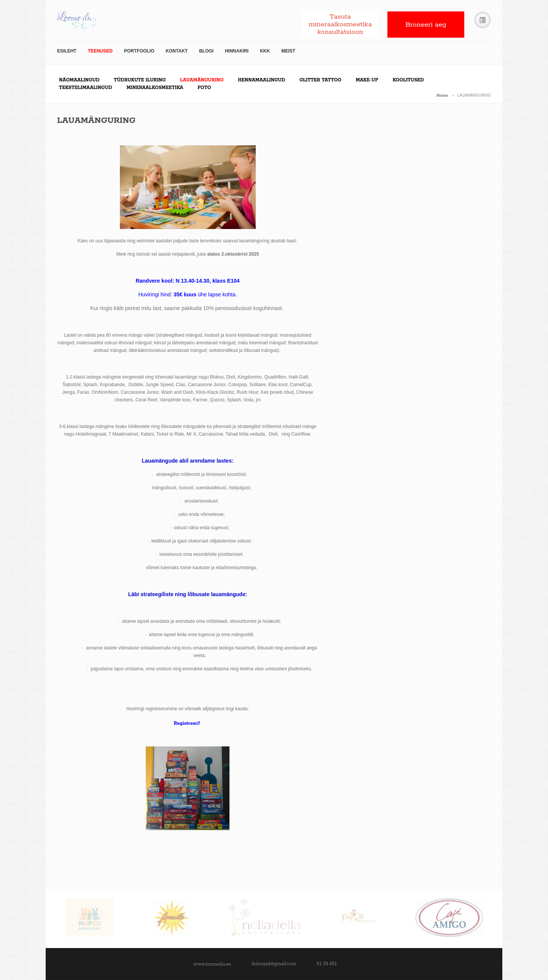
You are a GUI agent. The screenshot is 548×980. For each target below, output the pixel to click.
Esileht (67, 51)
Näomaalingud (79, 80)
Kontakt (177, 51)
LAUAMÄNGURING (202, 80)
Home (442, 95)
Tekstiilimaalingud (86, 88)
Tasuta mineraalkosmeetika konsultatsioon (340, 24)
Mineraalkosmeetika (155, 88)
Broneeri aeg (426, 25)
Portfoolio (139, 51)
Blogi (206, 51)
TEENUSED (100, 51)
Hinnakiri (237, 51)
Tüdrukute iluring (140, 80)
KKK (265, 51)
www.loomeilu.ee (212, 964)
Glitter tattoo (320, 80)
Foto (204, 88)
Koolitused (408, 80)
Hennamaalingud (261, 80)
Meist (288, 51)
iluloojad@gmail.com (274, 964)
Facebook (483, 20)
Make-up (367, 80)
